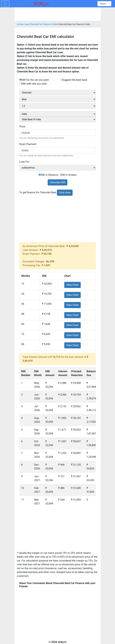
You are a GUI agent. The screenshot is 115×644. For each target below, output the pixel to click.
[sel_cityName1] (58, 114)
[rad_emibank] (20, 80)
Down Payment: (28, 144)
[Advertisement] (58, 220)
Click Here (65, 193)
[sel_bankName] (58, 119)
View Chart (73, 285)
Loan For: (25, 162)
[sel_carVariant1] (58, 106)
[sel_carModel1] (58, 99)
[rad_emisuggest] (61, 80)
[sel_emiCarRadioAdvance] (39, 175)
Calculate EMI (58, 182)
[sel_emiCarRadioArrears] (60, 175)
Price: (22, 127)
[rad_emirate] (20, 84)
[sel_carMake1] (58, 93)
